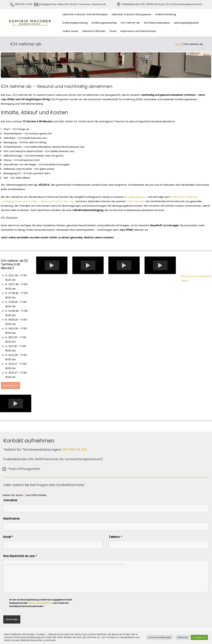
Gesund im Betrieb (94, 31)
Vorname (10, 500)
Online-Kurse (70, 31)
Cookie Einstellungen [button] (160, 637)
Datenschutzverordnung (40, 603)
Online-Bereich (135, 201)
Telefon (115, 537)
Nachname (11, 519)
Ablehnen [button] (183, 637)
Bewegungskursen (136, 197)
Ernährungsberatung (75, 23)
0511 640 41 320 (23, 4)
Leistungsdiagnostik (186, 23)
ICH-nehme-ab (130, 23)
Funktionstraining (166, 14)
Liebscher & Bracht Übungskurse (131, 14)
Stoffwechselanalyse (157, 23)
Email (8, 537)
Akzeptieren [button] (199, 637)
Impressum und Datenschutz (138, 31)
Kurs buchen (11, 385)
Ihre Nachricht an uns (20, 556)
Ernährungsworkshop (104, 23)
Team (113, 31)
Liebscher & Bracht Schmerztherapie (85, 14)
